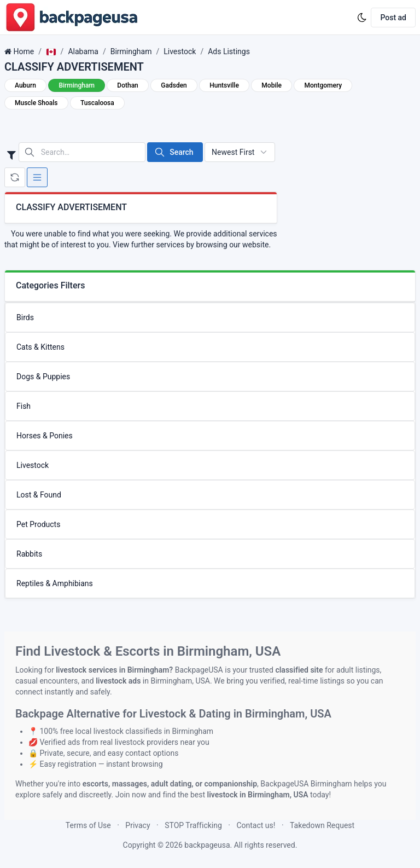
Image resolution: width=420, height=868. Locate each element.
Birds (25, 317)
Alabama (83, 51)
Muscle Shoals (36, 103)
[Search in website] (82, 152)
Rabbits (29, 554)
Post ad (393, 18)
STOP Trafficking (193, 825)
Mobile (272, 85)
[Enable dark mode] (362, 18)
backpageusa (207, 845)
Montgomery (323, 85)
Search (174, 152)
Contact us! (256, 825)
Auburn (25, 85)
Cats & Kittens (40, 347)
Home (24, 51)
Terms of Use (88, 825)
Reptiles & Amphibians (55, 583)
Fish (24, 406)
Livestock (180, 51)
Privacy (138, 825)
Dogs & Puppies (43, 377)
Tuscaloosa (97, 103)
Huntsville (224, 85)
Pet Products (38, 524)
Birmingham (131, 51)
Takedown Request (322, 825)
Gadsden (174, 85)
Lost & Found (39, 495)
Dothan (127, 85)
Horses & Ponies (45, 436)
